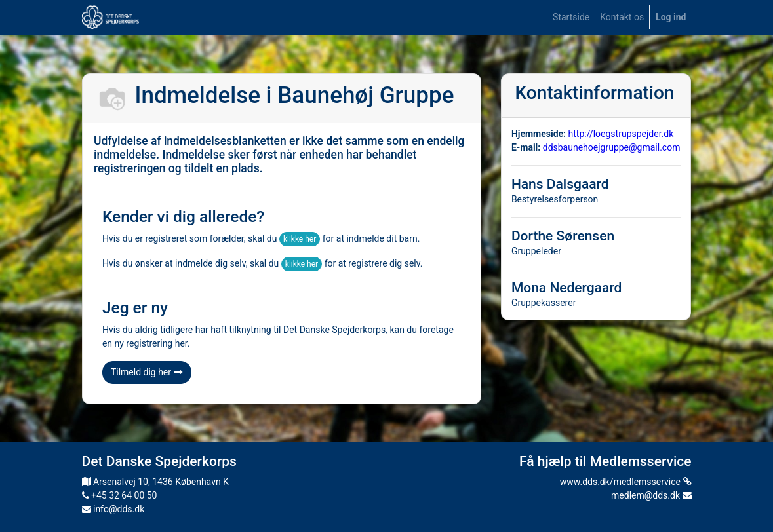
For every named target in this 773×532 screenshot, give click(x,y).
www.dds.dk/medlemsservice (626, 482)
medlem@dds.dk (651, 495)
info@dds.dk (113, 509)
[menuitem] (571, 17)
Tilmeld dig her (147, 372)
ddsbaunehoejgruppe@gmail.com (612, 147)
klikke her (300, 239)
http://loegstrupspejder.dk (621, 134)
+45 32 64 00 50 (120, 495)
